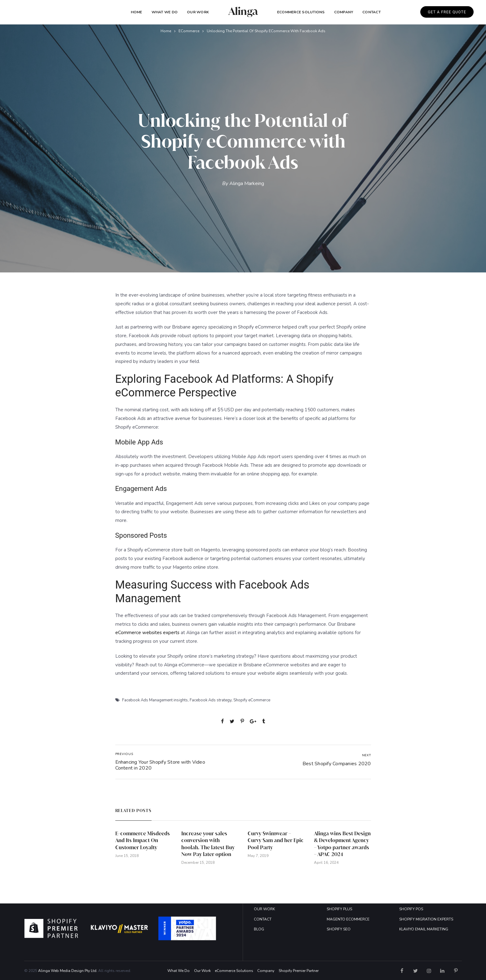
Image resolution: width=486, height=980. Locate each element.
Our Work (198, 12)
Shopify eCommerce (252, 700)
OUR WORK (264, 909)
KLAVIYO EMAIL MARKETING (424, 929)
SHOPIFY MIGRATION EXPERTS (426, 919)
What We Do (165, 12)
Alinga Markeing (247, 183)
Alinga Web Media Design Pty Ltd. (68, 971)
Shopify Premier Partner (299, 971)
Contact (371, 12)
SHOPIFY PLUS (339, 909)
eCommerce (189, 31)
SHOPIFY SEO (339, 929)
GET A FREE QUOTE (447, 12)
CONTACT (263, 919)
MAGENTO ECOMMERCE (348, 919)
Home (137, 12)
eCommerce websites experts (147, 633)
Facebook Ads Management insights (155, 700)
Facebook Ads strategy (211, 700)
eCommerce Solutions (301, 12)
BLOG (259, 929)
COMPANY (344, 12)
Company (266, 971)
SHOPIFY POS (411, 909)
